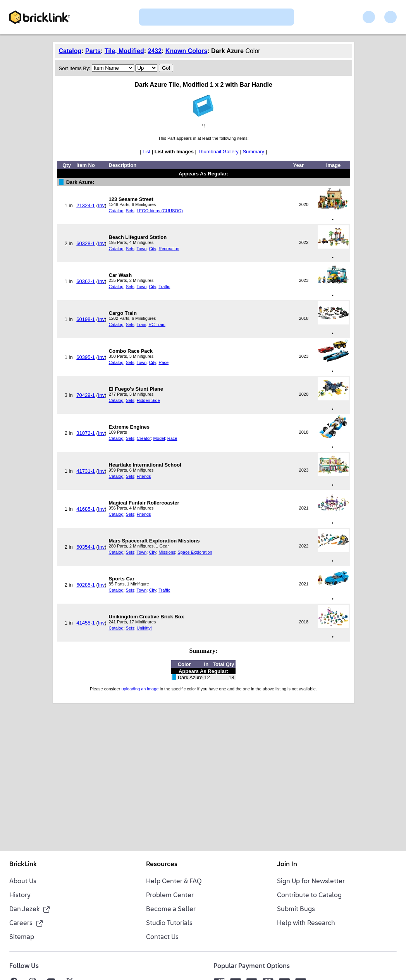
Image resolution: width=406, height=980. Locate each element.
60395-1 (86, 357)
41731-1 (86, 471)
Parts (93, 51)
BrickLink (23, 865)
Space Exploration (195, 552)
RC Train (157, 324)
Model (159, 438)
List (146, 152)
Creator (144, 438)
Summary (253, 152)
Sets (130, 211)
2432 (155, 51)
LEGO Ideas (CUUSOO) (160, 211)
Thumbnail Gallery (218, 152)
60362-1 (86, 281)
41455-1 (86, 623)
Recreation (169, 249)
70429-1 (86, 395)
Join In (287, 865)
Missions (167, 552)
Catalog (70, 51)
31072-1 (86, 433)
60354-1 (86, 547)
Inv (101, 205)
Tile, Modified (124, 51)
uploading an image (140, 689)
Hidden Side (148, 400)
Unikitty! (144, 628)
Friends (144, 476)
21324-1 (86, 205)
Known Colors (186, 51)
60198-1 (86, 319)
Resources (162, 865)
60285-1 (86, 585)
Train (142, 324)
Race (163, 362)
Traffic (164, 287)
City (152, 249)
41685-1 (86, 509)
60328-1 (86, 243)
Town (142, 249)
